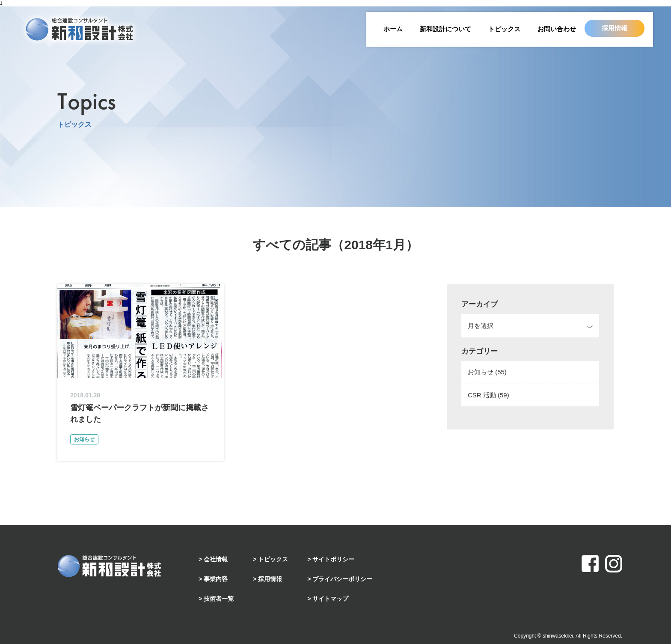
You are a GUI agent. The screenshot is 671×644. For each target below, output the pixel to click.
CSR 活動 (488, 395)
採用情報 (615, 28)
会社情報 (216, 559)
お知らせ (487, 372)
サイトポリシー (333, 559)
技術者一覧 (219, 599)
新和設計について (445, 29)
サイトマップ (330, 599)
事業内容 (216, 579)
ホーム (393, 29)
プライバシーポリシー (342, 579)
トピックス (504, 29)
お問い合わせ (557, 29)
